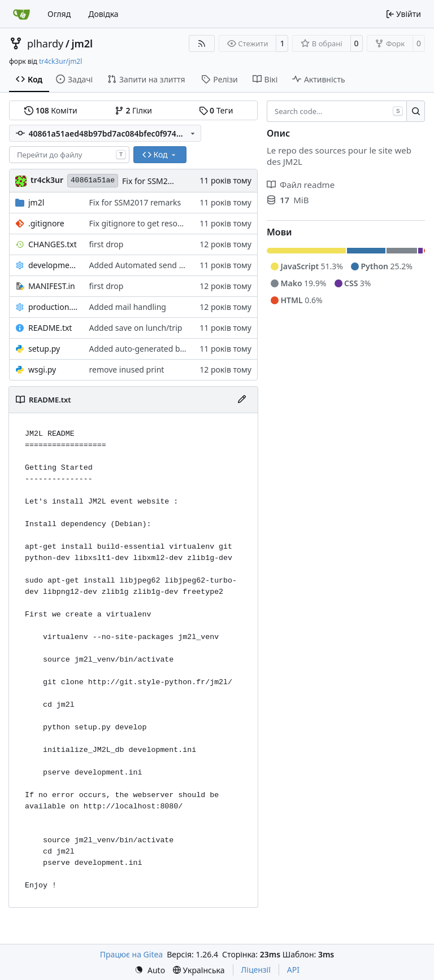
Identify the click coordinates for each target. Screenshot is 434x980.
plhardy (45, 43)
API (293, 970)
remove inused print (127, 369)
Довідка (103, 14)
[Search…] (416, 111)
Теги (216, 110)
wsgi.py (42, 369)
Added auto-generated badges (146, 349)
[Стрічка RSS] (202, 43)
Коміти (51, 110)
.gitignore (46, 223)
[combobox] (69, 155)
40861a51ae (93, 180)
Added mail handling (128, 307)
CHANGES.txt (53, 244)
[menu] (150, 970)
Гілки (133, 110)
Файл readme (301, 185)
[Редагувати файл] (242, 400)
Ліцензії (256, 970)
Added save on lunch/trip (136, 328)
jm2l (82, 43)
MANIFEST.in (52, 286)
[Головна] (21, 14)
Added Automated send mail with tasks (162, 265)
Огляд (59, 14)
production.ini (53, 307)
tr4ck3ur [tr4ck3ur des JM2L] (47, 180)
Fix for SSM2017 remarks (168, 181)
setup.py (44, 349)
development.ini (53, 265)
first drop (107, 244)
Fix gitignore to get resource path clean (162, 223)
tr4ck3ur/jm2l (60, 61)
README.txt (50, 328)
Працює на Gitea (131, 954)
